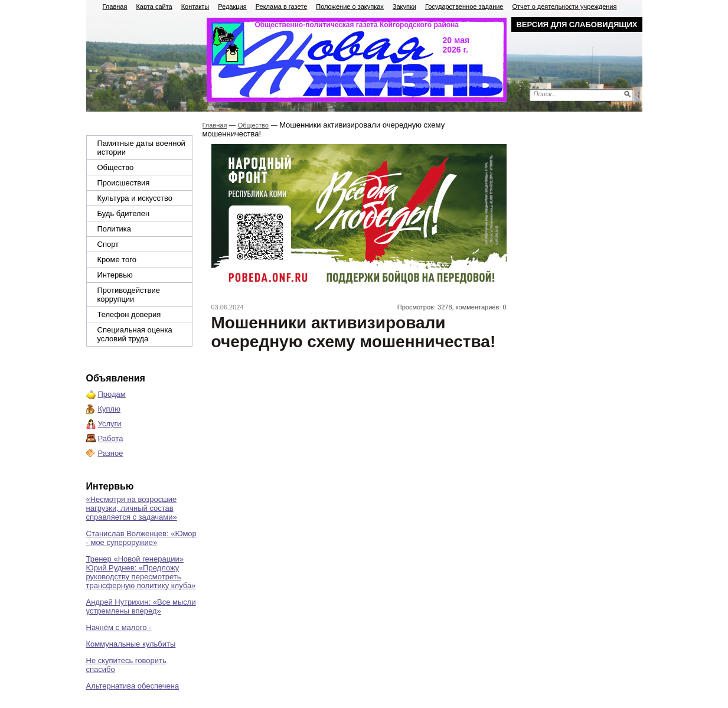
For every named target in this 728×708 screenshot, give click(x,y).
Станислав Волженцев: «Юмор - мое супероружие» (141, 538)
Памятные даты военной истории (141, 148)
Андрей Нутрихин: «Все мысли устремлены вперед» (141, 606)
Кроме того (117, 260)
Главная (215, 125)
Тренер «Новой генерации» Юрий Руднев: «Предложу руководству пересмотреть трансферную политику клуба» (141, 572)
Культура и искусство (135, 198)
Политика (115, 229)
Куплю (109, 409)
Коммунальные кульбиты (131, 644)
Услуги (110, 424)
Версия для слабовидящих (577, 25)
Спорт (108, 244)
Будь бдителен (124, 213)
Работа (111, 438)
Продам (112, 394)
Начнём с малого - (119, 627)
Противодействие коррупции (129, 295)
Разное (111, 453)
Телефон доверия (129, 314)
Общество (116, 167)
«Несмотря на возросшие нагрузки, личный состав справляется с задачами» (132, 508)
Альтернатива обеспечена (133, 686)
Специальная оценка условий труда (135, 334)
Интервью (115, 275)
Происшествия (124, 183)
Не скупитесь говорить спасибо (126, 665)
